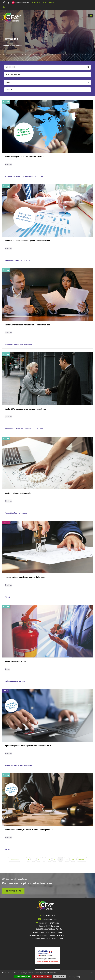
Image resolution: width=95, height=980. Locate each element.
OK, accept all (22, 977)
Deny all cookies (42, 977)
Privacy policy (75, 977)
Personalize (60, 977)
